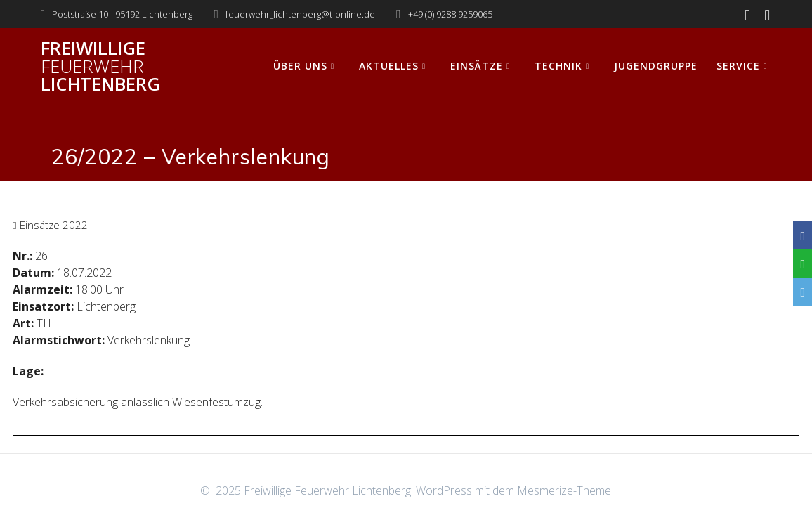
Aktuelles (389, 66)
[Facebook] (803, 235)
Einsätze (477, 66)
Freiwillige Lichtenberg (100, 66)
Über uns (300, 66)
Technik (558, 66)
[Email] (803, 292)
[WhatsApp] (803, 263)
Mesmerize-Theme (564, 490)
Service (738, 66)
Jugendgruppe (656, 66)
